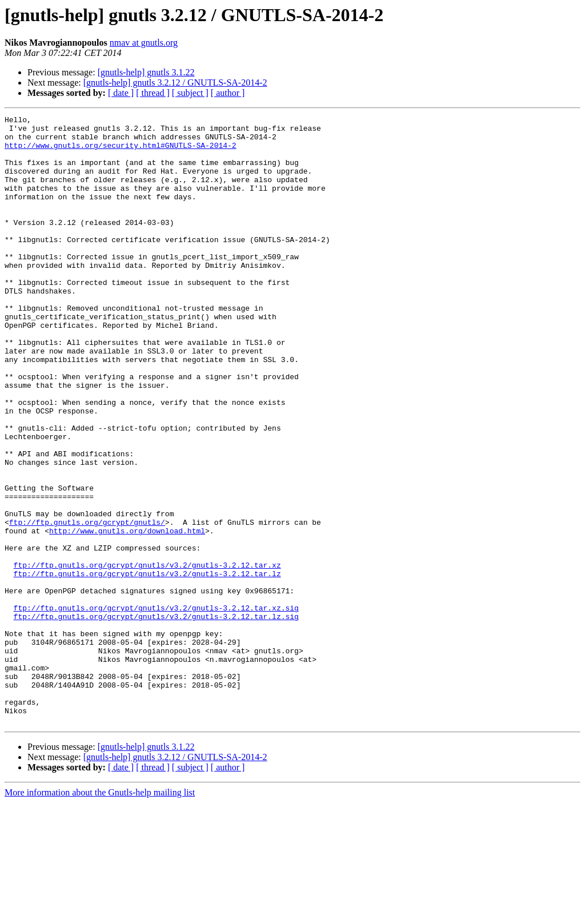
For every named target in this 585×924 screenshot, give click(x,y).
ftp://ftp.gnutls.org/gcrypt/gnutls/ (87, 604)
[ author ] (228, 93)
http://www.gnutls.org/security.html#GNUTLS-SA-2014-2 (121, 152)
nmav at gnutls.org (144, 43)
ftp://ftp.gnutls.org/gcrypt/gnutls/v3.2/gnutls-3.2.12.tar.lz (147, 666)
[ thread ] (153, 93)
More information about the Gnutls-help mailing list (100, 914)
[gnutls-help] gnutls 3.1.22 (146, 72)
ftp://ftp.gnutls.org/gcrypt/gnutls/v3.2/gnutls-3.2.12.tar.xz (147, 656)
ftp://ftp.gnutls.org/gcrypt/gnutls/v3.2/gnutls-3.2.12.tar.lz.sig (156, 717)
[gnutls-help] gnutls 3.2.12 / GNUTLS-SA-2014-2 (175, 83)
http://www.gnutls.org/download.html (127, 614)
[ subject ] (190, 93)
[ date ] (121, 93)
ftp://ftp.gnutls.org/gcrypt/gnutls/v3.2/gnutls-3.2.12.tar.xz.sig (156, 707)
